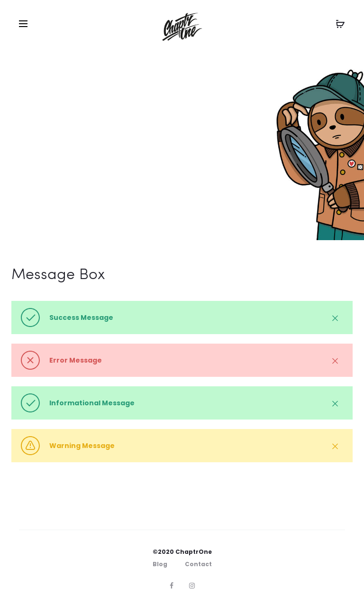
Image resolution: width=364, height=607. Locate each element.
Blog (160, 564)
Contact (198, 564)
